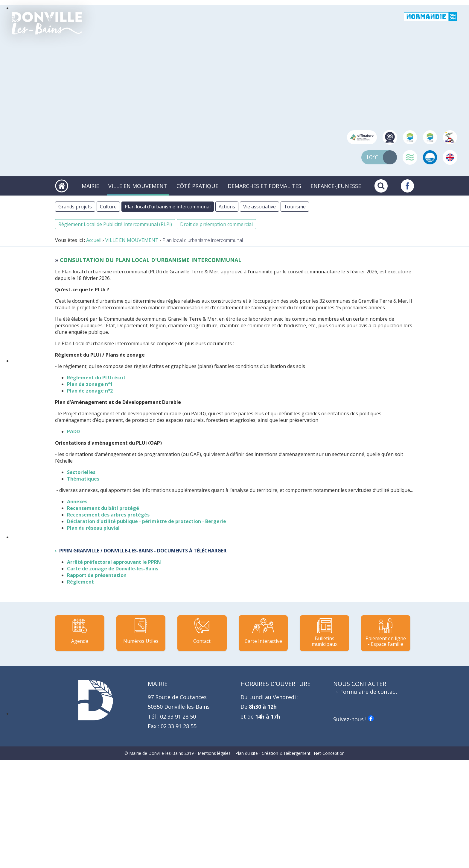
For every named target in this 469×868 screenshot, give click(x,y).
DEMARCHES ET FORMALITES (264, 186)
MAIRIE (90, 186)
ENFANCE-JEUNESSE (336, 186)
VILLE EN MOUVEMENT (138, 186)
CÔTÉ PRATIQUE (197, 186)
